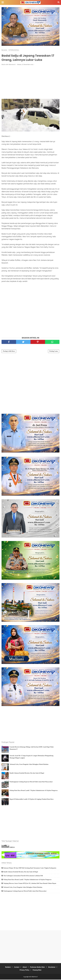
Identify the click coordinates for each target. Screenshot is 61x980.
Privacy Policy (24, 970)
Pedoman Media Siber (38, 968)
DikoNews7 (35, 977)
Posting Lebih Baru (9, 352)
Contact (16, 968)
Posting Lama (54, 352)
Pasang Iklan (37, 970)
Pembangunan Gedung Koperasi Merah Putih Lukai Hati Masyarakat (31, 782)
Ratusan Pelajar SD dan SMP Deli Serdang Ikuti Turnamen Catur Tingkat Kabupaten (30, 868)
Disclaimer (53, 968)
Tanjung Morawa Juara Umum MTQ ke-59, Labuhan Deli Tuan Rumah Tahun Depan (30, 884)
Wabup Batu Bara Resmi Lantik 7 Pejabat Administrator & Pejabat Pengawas (34, 791)
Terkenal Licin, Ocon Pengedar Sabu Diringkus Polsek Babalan (29, 765)
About (25, 968)
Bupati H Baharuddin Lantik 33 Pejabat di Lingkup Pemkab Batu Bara (31, 800)
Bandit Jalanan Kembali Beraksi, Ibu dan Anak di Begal (27, 773)
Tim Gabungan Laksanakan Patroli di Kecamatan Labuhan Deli (23, 876)
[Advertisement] (30, 82)
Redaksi (7, 968)
